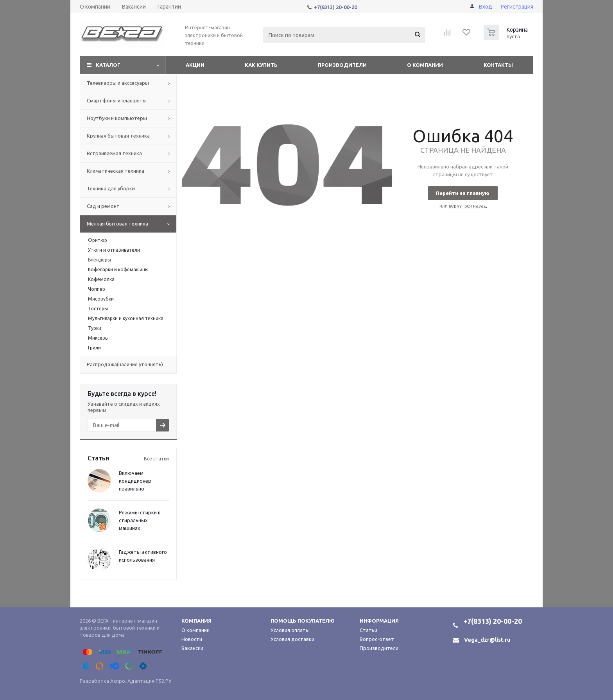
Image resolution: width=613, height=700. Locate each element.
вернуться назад (468, 206)
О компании (425, 65)
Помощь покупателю (303, 621)
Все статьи (156, 459)
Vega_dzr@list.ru (487, 640)
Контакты (498, 65)
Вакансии (192, 648)
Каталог (108, 65)
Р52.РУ (164, 681)
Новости (192, 639)
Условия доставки (292, 639)
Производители (342, 65)
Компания (196, 621)
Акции (195, 65)
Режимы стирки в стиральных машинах (140, 520)
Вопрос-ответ (377, 639)
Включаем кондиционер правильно (135, 481)
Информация (379, 621)
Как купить (261, 65)
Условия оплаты (290, 630)
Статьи (368, 630)
